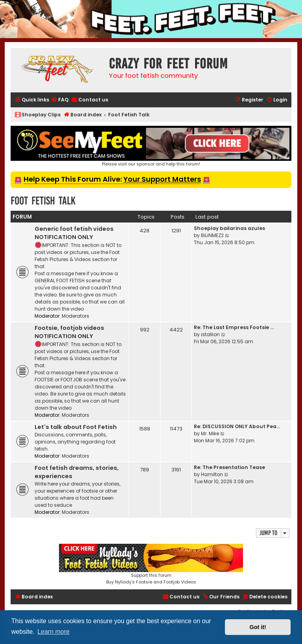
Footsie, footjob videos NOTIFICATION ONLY (69, 332)
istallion (210, 334)
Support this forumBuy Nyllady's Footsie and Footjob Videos (151, 564)
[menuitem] (60, 100)
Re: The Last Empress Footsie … (234, 327)
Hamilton (212, 474)
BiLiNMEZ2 (212, 235)
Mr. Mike (210, 433)
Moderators (75, 316)
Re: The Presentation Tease (229, 467)
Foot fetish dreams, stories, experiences (77, 472)
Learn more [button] (53, 632)
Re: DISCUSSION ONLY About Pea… (237, 426)
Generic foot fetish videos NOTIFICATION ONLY (74, 233)
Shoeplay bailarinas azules (229, 228)
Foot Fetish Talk (43, 201)
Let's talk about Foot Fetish (76, 427)
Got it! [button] (258, 627)
